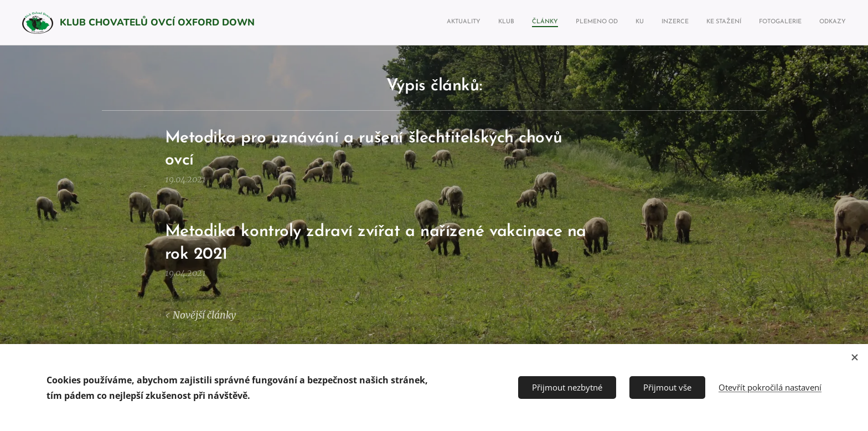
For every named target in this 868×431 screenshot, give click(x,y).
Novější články (204, 315)
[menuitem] (707, 23)
